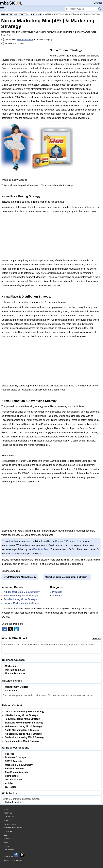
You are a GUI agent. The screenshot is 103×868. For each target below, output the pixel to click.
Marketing (11, 666)
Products (57, 592)
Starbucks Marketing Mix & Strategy (24, 737)
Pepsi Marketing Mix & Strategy (22, 741)
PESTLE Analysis (15, 769)
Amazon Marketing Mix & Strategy (23, 734)
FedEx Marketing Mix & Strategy (22, 719)
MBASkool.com (17, 860)
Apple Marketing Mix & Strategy (22, 730)
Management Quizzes (17, 687)
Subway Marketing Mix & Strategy (22, 603)
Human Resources (15, 673)
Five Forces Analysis (16, 772)
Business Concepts (16, 757)
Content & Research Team (69, 541)
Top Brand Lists (14, 780)
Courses (98, 3)
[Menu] (4, 9)
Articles (9, 783)
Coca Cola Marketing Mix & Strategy (24, 712)
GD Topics (11, 787)
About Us (96, 638)
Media (6, 835)
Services (57, 596)
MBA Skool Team (25, 40)
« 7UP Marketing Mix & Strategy (20, 577)
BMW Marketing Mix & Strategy (21, 596)
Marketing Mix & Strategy (19, 765)
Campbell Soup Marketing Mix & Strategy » (67, 577)
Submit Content (14, 802)
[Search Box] (81, 9)
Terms (7, 820)
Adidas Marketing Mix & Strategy (22, 592)
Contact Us (9, 817)
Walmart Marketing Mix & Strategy (23, 726)
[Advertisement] (24, 52)
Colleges (8, 831)
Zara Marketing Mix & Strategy (20, 599)
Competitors (12, 776)
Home (6, 809)
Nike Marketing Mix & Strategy (21, 715)
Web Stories (9, 850)
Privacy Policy (10, 824)
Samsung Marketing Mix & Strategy (24, 723)
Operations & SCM (15, 670)
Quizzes (7, 839)
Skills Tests (11, 691)
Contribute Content (13, 828)
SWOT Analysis (14, 761)
